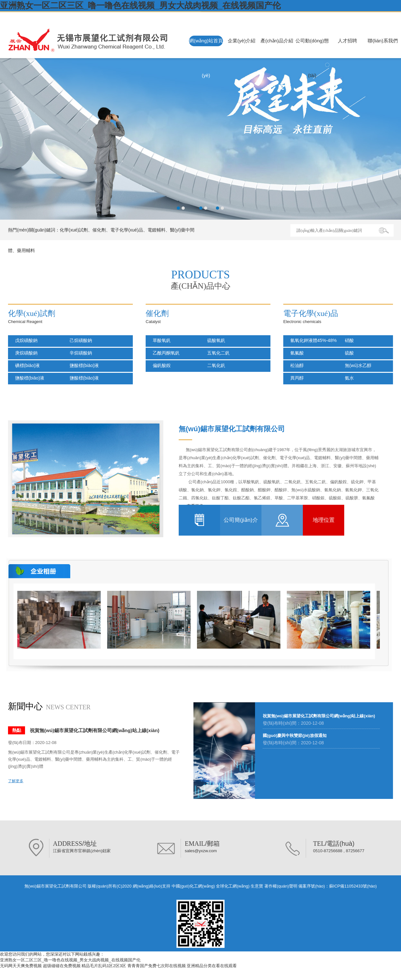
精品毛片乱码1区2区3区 (104, 966)
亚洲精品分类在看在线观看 (212, 966)
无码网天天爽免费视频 (21, 966)
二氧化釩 (214, 365)
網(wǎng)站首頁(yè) (206, 58)
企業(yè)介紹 (242, 41)
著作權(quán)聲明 (281, 886)
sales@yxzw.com (201, 851)
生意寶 (257, 886)
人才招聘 (347, 41)
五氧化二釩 (217, 353)
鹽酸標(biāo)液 (82, 365)
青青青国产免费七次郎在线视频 (157, 966)
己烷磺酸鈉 (79, 340)
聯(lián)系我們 (383, 41)
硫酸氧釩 (214, 340)
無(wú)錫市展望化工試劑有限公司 (63, 17)
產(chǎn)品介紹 (277, 41)
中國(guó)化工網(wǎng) (193, 886)
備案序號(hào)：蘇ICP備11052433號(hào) (337, 886)
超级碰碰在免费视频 (62, 966)
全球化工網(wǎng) (233, 886)
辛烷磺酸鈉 (79, 353)
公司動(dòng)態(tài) (312, 58)
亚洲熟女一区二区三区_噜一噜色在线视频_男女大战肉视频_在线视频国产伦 (140, 5)
